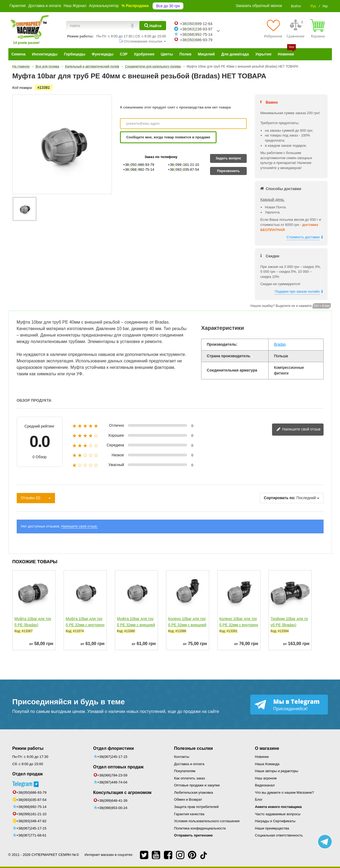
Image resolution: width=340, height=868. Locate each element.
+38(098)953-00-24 (112, 808)
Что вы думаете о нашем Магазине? (285, 792)
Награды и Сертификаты (275, 821)
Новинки (262, 757)
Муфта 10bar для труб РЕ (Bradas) (33, 622)
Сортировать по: (280, 498)
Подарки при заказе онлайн (297, 291)
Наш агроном (266, 778)
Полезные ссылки (194, 748)
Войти (296, 6)
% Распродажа (135, 6)
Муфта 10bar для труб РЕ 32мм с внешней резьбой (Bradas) (136, 625)
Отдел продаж (28, 774)
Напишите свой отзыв (298, 430)
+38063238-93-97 (196, 29)
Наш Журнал (75, 6)
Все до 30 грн (168, 6)
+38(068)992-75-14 (32, 807)
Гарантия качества (189, 814)
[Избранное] (273, 29)
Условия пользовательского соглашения (207, 821)
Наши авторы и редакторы (277, 771)
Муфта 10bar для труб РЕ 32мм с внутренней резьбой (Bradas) (85, 625)
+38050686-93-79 (196, 40)
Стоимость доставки (303, 237)
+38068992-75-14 (196, 34)
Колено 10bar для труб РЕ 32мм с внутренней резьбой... (239, 625)
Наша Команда (267, 764)
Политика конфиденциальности (200, 828)
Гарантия (18, 6)
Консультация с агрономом (122, 792)
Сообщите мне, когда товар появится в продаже (168, 137)
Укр (325, 6)
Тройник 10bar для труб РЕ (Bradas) (289, 622)
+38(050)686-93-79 (32, 792)
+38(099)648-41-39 (112, 801)
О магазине (267, 748)
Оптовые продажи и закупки (197, 785)
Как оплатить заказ (190, 778)
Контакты (182, 757)
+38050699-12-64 (196, 24)
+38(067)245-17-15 (32, 828)
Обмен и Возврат (188, 799)
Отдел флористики (114, 748)
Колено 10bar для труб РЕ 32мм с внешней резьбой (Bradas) (187, 625)
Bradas (280, 344)
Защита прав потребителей (196, 807)
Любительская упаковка (194, 792)
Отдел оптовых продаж (119, 767)
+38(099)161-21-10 (32, 814)
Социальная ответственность (279, 835)
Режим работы (28, 748)
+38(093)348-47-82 (32, 821)
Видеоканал (265, 785)
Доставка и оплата (45, 6)
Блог (259, 799)
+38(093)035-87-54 (32, 800)
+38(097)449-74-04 (112, 782)
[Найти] (153, 26)
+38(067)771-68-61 (32, 835)
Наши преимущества (272, 828)
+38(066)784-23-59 (112, 775)
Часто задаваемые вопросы (278, 814)
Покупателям (185, 771)
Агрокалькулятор (104, 6)
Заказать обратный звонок (259, 6)
